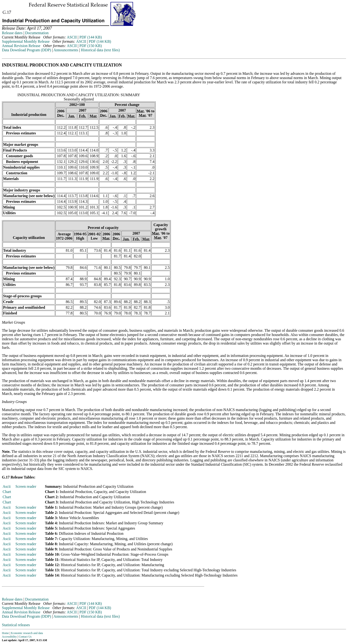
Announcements (66, 50)
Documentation (37, 33)
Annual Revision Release (21, 46)
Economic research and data (27, 633)
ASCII (72, 37)
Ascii (7, 486)
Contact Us (25, 637)
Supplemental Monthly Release (26, 41)
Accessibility (9, 637)
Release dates (12, 33)
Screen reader (26, 486)
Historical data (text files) (100, 50)
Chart (7, 492)
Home (5, 633)
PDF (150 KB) (91, 46)
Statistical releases (16, 625)
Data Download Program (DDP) (26, 50)
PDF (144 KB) (91, 37)
